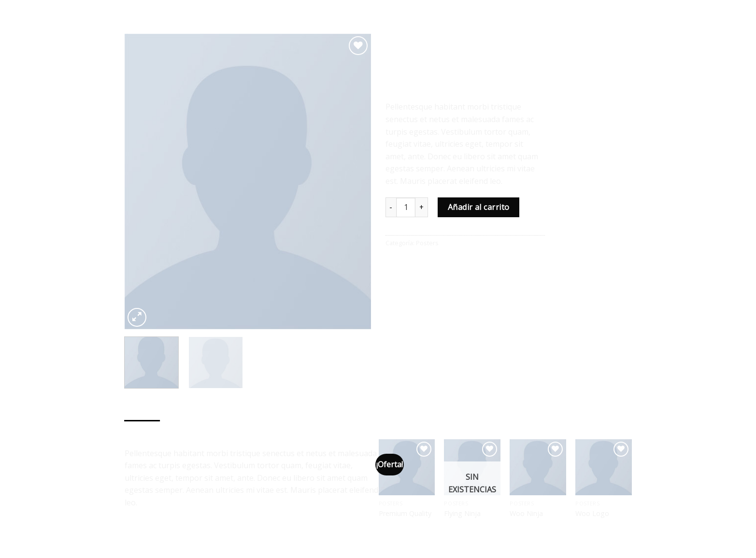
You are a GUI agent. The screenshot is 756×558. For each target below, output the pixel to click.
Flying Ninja (462, 514)
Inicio (393, 42)
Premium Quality (405, 514)
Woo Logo (592, 514)
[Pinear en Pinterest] (446, 264)
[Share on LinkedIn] (464, 264)
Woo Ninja (526, 514)
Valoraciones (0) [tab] (191, 430)
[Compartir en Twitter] (411, 264)
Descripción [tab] (143, 430)
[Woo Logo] (603, 467)
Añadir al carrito (479, 207)
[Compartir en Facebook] (394, 264)
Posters (423, 42)
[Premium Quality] (407, 467)
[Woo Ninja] (538, 467)
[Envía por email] (429, 264)
